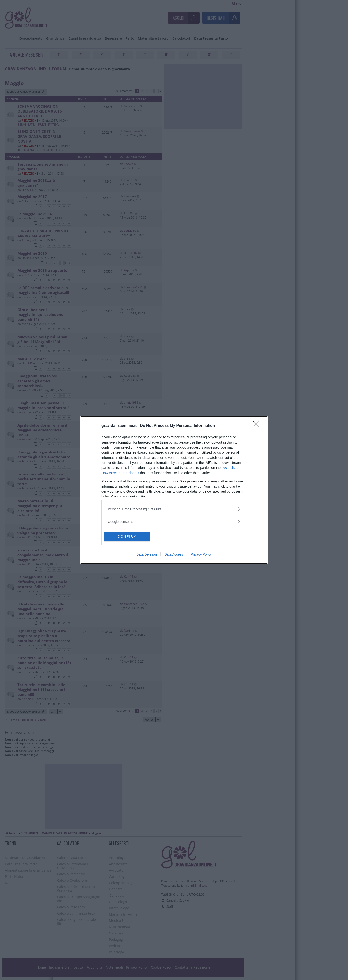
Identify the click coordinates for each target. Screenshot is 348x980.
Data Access (174, 554)
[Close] (258, 426)
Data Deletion (147, 554)
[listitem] (174, 509)
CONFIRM (127, 536)
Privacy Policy (201, 554)
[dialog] (174, 490)
